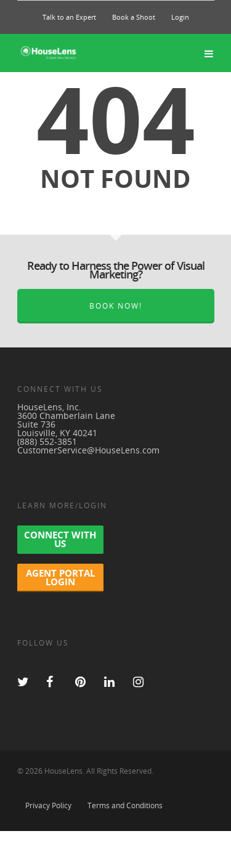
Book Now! (116, 306)
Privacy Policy (48, 805)
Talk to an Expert (69, 17)
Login (180, 17)
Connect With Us (60, 539)
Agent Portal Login (60, 577)
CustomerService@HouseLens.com (88, 450)
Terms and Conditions (125, 805)
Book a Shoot (134, 17)
